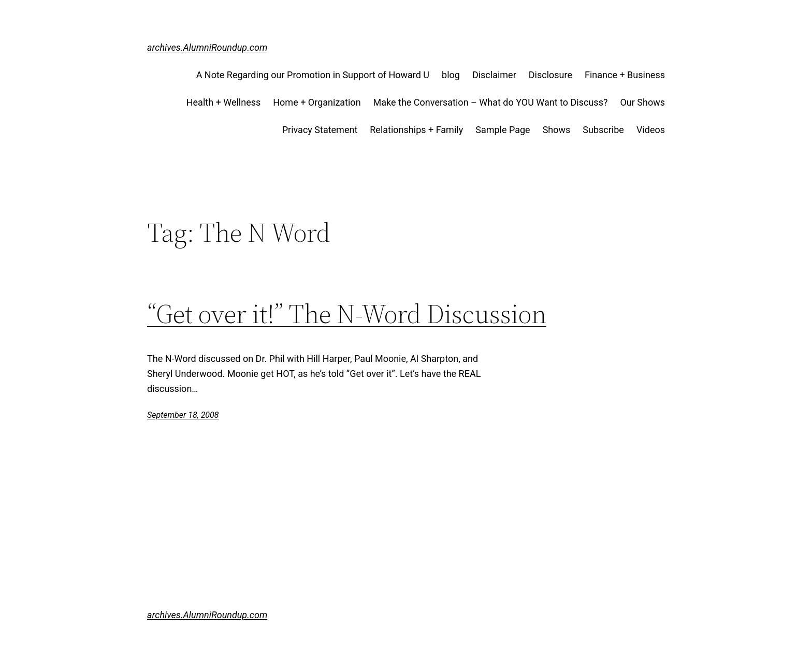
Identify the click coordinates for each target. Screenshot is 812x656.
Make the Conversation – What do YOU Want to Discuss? (491, 102)
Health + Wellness (224, 102)
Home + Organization (317, 102)
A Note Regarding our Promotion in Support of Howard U (313, 75)
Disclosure (550, 75)
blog (451, 75)
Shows (557, 130)
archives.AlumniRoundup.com (207, 47)
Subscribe (603, 130)
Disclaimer (494, 75)
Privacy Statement (320, 130)
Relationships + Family (416, 130)
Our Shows (642, 102)
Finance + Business (625, 75)
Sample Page (503, 130)
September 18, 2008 (183, 415)
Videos (651, 130)
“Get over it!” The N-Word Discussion (347, 314)
